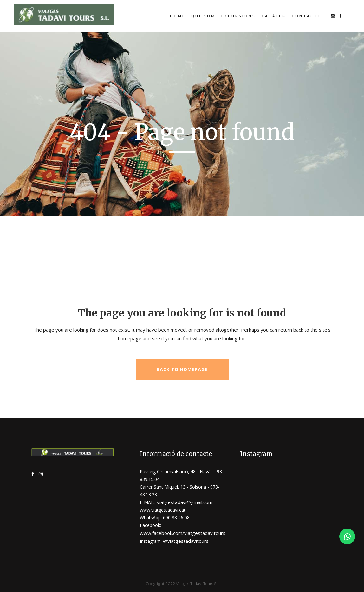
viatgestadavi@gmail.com (185, 502)
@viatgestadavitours (186, 541)
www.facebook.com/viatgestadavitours (183, 533)
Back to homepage (182, 369)
